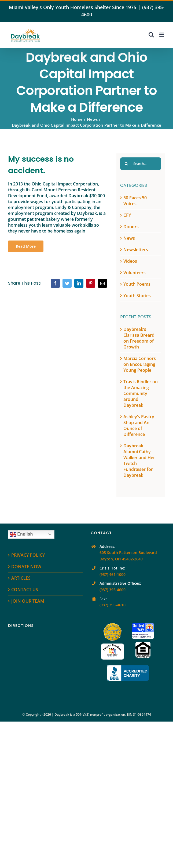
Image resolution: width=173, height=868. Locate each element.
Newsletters (136, 250)
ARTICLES (21, 578)
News (129, 238)
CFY (127, 215)
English (21, 534)
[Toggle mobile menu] (162, 35)
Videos (130, 261)
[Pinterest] (91, 283)
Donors (131, 227)
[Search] (126, 164)
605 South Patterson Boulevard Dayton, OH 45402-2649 (128, 556)
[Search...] (141, 164)
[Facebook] (55, 283)
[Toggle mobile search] (151, 35)
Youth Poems (137, 284)
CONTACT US (25, 590)
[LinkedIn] (79, 283)
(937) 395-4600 (113, 590)
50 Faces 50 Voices (135, 201)
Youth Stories (137, 296)
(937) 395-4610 (113, 605)
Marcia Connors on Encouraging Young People (140, 364)
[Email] (102, 283)
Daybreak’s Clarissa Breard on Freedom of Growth (139, 338)
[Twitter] (67, 283)
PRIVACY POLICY (28, 555)
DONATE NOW (26, 567)
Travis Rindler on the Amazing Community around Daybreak (141, 393)
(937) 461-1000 (113, 574)
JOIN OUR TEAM (28, 601)
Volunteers (135, 273)
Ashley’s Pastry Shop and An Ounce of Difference (139, 425)
